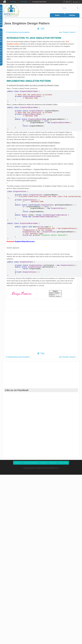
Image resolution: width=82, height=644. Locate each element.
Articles (72, 15)
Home (57, 15)
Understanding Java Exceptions (18, 32)
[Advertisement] (20, 339)
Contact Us (18, 469)
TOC (41, 29)
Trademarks (53, 469)
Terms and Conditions (31, 469)
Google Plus (70, 2)
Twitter (67, 2)
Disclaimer (43, 469)
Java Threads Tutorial (67, 32)
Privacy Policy (63, 469)
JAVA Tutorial (24, 2)
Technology (13, 2)
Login (76, 2)
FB (64, 2)
